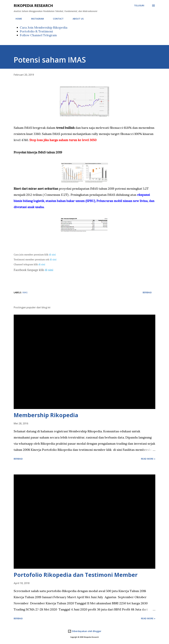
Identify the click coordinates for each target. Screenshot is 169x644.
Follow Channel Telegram (38, 35)
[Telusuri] (139, 6)
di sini (53, 255)
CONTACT (56, 19)
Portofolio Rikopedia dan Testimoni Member (76, 575)
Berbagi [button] (147, 292)
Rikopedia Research (33, 5)
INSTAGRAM (36, 19)
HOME (17, 19)
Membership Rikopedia (46, 415)
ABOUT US (76, 19)
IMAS (25, 292)
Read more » (148, 459)
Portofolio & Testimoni (36, 31)
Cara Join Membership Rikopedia (44, 27)
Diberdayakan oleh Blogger (84, 631)
